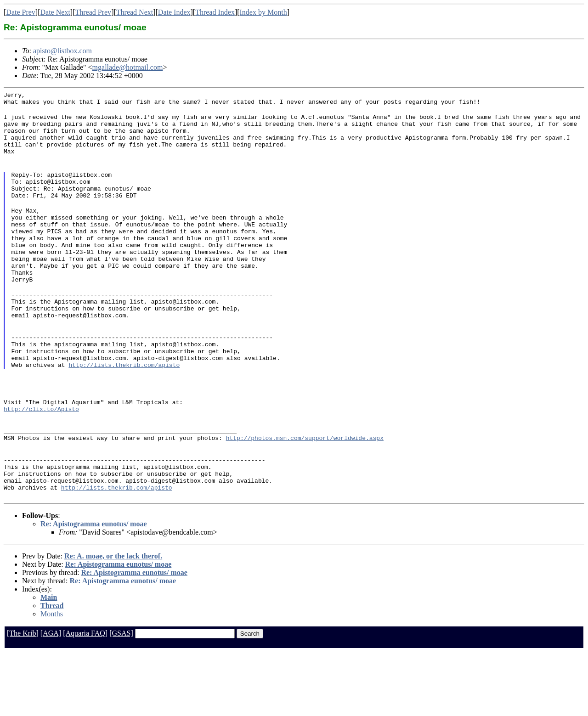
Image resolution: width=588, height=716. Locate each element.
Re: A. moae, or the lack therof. (113, 619)
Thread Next (135, 12)
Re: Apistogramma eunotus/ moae (94, 587)
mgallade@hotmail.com (128, 67)
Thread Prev (93, 12)
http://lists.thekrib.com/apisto (124, 410)
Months (52, 677)
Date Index (174, 12)
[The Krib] (23, 696)
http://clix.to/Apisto (41, 460)
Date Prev (21, 12)
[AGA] (51, 696)
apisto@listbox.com (62, 51)
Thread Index (215, 12)
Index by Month (263, 12)
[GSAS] (121, 696)
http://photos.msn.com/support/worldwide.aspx (305, 493)
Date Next (55, 12)
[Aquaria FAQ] (85, 696)
